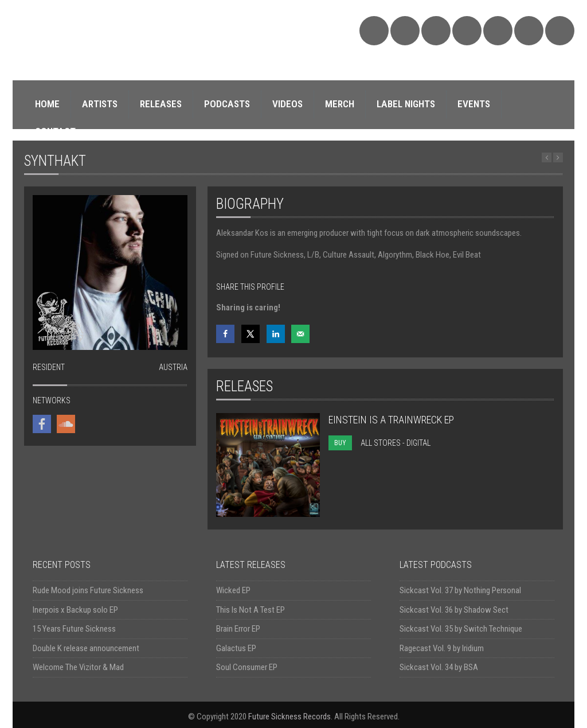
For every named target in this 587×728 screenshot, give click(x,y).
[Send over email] (300, 334)
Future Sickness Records (289, 717)
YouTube (498, 31)
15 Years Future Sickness (74, 629)
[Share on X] (251, 334)
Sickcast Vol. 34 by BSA (439, 667)
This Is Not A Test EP (251, 610)
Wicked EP (233, 590)
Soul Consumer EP (247, 667)
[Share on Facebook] (225, 334)
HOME (47, 104)
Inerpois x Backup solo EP (75, 610)
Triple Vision (560, 31)
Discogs (529, 31)
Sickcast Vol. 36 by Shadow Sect (454, 610)
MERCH (340, 104)
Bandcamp (405, 31)
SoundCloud (374, 31)
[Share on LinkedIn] (276, 334)
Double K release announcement (86, 648)
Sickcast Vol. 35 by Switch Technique (461, 629)
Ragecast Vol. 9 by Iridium (442, 648)
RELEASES (161, 104)
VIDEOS (287, 104)
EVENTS (474, 104)
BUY (340, 443)
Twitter (467, 31)
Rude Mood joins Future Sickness (88, 590)
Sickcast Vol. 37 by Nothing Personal (460, 590)
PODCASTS (227, 104)
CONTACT (55, 131)
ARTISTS (100, 104)
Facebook (436, 31)
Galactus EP (236, 648)
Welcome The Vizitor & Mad (78, 667)
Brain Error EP (238, 629)
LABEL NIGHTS (406, 104)
